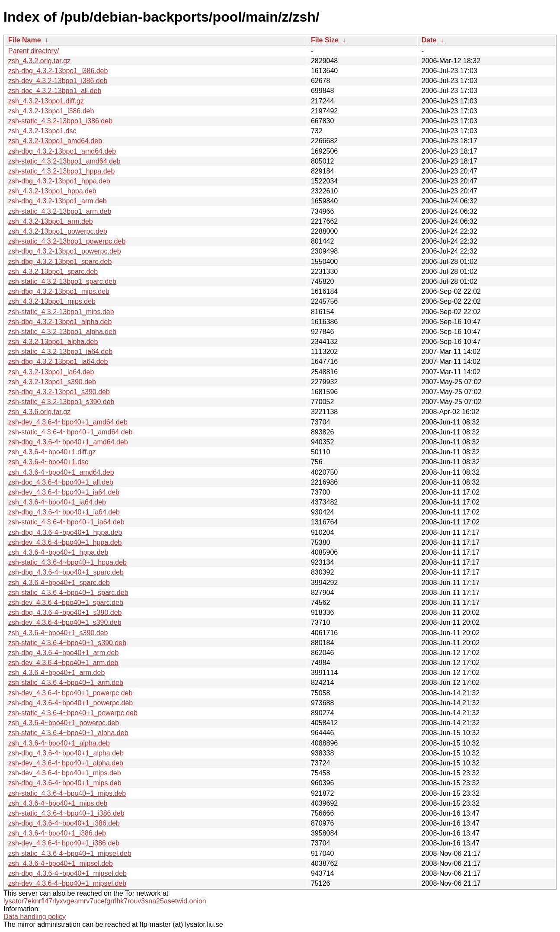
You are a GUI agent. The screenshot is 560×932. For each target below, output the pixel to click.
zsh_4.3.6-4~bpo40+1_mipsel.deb (61, 863)
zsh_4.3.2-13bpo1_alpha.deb (53, 342)
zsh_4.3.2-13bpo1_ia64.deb (51, 372)
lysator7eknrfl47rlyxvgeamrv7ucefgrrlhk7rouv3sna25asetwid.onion (105, 901)
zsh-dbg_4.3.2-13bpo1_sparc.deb (60, 262)
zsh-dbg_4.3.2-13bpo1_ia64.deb (58, 362)
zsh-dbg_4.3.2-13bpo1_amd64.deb (62, 151)
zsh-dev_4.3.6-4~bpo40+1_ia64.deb (64, 492)
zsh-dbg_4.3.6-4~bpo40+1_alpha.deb (66, 753)
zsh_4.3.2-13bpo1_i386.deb (51, 111)
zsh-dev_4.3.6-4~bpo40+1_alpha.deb (66, 763)
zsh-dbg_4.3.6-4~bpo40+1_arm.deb (63, 653)
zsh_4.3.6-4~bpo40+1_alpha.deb (59, 743)
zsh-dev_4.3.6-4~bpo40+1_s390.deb (65, 622)
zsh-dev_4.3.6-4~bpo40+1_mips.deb (65, 773)
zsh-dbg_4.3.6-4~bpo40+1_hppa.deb (65, 532)
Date (429, 40)
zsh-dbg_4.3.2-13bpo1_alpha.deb (60, 322)
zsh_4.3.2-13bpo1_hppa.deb (52, 191)
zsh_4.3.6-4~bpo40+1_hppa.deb (58, 552)
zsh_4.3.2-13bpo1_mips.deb (52, 301)
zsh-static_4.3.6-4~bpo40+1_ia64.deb (66, 522)
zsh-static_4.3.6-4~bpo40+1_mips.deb (67, 793)
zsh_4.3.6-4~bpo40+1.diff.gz (52, 452)
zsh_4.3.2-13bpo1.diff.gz (46, 101)
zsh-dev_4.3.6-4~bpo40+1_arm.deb (63, 663)
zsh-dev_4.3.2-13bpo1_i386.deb (58, 81)
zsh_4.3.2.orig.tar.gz (39, 61)
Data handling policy (35, 917)
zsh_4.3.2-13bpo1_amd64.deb (55, 141)
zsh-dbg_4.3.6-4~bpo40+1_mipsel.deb (67, 873)
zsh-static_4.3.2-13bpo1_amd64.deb (64, 161)
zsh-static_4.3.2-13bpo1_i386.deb (60, 121)
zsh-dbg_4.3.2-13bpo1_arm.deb (58, 201)
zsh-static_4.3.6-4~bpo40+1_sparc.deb (68, 593)
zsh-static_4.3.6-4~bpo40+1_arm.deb (66, 683)
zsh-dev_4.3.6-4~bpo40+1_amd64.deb (68, 422)
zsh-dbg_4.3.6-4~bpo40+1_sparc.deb (66, 572)
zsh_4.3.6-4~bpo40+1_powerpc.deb (64, 723)
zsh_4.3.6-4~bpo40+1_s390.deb (58, 633)
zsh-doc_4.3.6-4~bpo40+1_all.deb (61, 482)
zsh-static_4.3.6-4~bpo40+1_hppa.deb (67, 562)
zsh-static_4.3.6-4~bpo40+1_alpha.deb (68, 733)
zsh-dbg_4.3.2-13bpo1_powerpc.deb (65, 251)
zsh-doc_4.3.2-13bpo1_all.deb (55, 91)
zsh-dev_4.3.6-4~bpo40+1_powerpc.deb (70, 693)
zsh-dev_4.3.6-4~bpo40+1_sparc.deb (66, 603)
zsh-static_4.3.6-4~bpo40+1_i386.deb (66, 813)
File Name (25, 40)
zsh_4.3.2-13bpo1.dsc (42, 131)
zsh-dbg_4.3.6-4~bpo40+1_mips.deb (65, 783)
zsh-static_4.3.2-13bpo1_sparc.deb (62, 281)
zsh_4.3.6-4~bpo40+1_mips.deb (58, 803)
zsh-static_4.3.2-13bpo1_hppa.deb (61, 171)
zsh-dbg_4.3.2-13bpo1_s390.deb (59, 392)
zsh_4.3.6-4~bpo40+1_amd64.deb (61, 472)
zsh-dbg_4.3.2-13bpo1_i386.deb (58, 71)
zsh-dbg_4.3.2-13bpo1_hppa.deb (59, 181)
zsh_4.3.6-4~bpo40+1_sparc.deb (59, 583)
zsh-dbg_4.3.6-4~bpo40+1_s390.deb (65, 612)
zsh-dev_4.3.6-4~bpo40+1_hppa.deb (65, 542)
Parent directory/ (34, 51)
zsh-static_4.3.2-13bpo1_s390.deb (61, 402)
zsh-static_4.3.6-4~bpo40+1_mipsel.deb (70, 853)
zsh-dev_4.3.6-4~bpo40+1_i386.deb (64, 843)
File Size (325, 40)
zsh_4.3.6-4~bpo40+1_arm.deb (56, 673)
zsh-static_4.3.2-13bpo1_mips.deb (61, 312)
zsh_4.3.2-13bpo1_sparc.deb (53, 272)
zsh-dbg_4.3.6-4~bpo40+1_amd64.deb (68, 442)
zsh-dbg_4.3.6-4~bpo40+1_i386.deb (64, 823)
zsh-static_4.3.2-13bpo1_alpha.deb (62, 332)
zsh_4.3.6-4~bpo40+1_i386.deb (57, 833)
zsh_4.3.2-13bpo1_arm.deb (51, 221)
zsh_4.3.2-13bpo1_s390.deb (52, 382)
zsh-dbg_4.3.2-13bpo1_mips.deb (59, 291)
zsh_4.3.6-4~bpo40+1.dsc (48, 462)
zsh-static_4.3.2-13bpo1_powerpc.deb (67, 241)
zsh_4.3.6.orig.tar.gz (39, 412)
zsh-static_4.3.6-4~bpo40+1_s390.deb (67, 643)
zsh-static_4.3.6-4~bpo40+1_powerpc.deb (73, 713)
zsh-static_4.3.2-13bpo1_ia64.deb (60, 352)
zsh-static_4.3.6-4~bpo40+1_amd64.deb (70, 432)
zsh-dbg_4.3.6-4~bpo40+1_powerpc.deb (70, 703)
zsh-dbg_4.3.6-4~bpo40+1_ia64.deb (64, 512)
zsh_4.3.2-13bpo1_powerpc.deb (58, 231)
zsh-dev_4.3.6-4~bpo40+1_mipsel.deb (67, 883)
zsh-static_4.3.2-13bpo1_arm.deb (60, 211)
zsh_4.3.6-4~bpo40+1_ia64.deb (57, 502)
